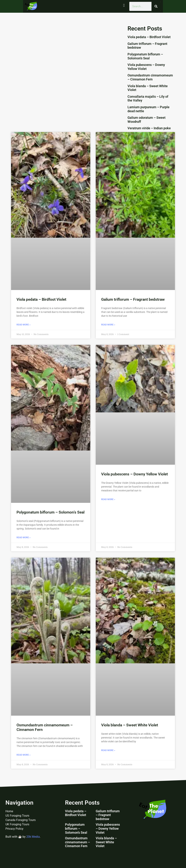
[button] (124, 6)
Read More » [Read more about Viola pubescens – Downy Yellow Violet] (108, 499)
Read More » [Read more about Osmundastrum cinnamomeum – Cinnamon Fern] (24, 755)
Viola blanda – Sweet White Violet (130, 725)
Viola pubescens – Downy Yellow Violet (146, 67)
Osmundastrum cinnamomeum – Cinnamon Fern (150, 77)
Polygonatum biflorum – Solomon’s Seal (145, 56)
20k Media (33, 837)
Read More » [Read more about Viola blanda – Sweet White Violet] (108, 750)
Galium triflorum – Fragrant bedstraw (133, 299)
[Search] (156, 6)
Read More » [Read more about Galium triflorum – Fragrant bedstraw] (108, 325)
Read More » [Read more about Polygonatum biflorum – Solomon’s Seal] (24, 538)
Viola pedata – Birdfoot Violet (149, 37)
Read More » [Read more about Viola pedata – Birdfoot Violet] (24, 325)
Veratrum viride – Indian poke (149, 128)
